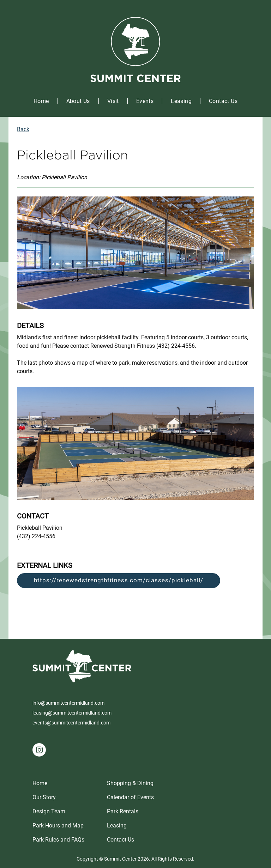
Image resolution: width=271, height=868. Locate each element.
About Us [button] (78, 101)
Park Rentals (123, 811)
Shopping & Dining (130, 783)
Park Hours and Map (58, 825)
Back (23, 129)
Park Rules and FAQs (58, 840)
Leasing (181, 101)
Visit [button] (113, 101)
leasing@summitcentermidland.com (72, 713)
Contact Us (121, 840)
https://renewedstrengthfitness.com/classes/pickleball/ (119, 580)
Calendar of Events (130, 797)
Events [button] (145, 101)
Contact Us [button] (223, 101)
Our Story (44, 797)
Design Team (49, 811)
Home (41, 101)
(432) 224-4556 (36, 536)
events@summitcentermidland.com (71, 723)
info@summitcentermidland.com (68, 703)
